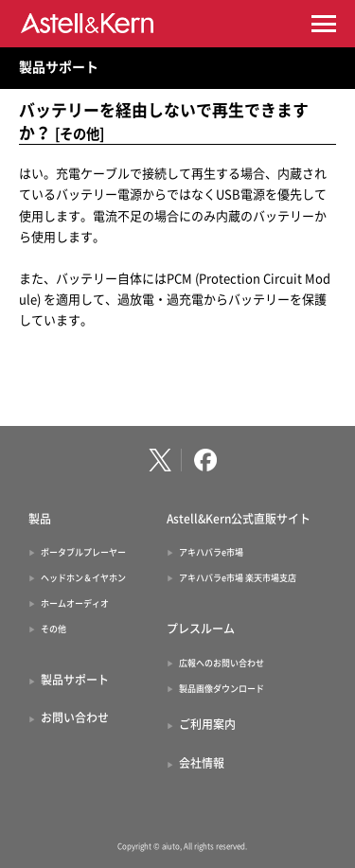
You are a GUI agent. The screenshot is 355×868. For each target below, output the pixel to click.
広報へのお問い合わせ (222, 663)
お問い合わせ (75, 717)
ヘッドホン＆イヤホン (83, 578)
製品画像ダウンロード (222, 689)
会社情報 (202, 763)
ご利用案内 (207, 724)
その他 (53, 629)
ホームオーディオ (75, 603)
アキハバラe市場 (211, 552)
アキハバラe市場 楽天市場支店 (238, 578)
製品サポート (59, 67)
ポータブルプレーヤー (83, 552)
